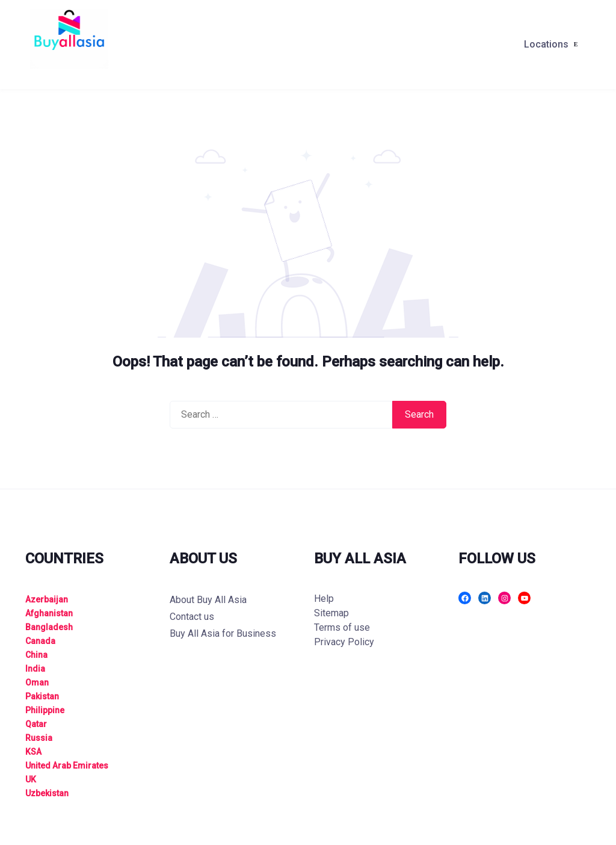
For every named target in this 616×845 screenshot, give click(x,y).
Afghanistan (49, 613)
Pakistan (42, 696)
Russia (39, 738)
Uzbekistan (47, 793)
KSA (33, 752)
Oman (37, 682)
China (36, 655)
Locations (546, 44)
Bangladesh (49, 627)
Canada (40, 641)
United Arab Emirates (67, 766)
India (35, 669)
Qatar (36, 724)
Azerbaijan (47, 599)
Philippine (45, 710)
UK (31, 779)
